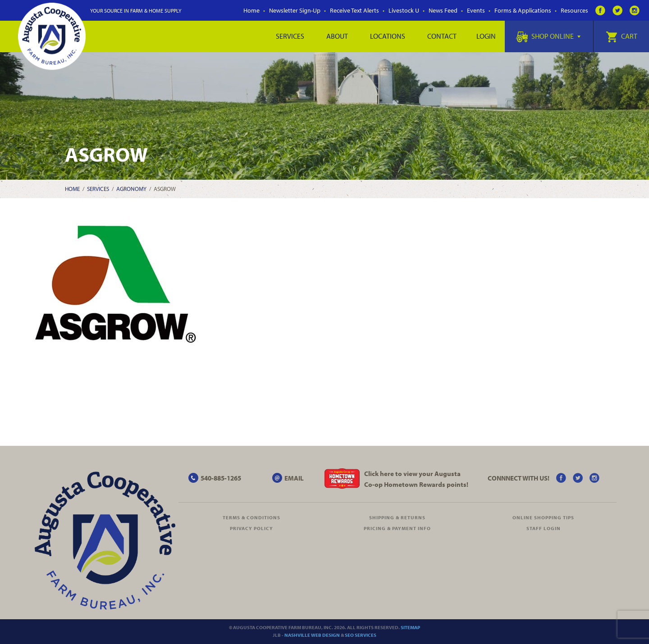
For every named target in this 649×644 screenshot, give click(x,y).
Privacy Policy (251, 528)
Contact (442, 36)
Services (290, 36)
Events (476, 10)
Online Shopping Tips (543, 517)
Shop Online (548, 36)
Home (251, 10)
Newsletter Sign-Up (295, 10)
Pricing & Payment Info (397, 528)
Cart (622, 36)
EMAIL (294, 478)
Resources (574, 10)
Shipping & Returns (397, 517)
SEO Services (361, 635)
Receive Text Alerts (354, 10)
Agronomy (131, 189)
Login (486, 36)
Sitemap (410, 627)
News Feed (443, 10)
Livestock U (404, 10)
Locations (388, 36)
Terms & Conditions (251, 517)
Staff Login (544, 528)
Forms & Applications (523, 10)
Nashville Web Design (312, 635)
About (337, 36)
